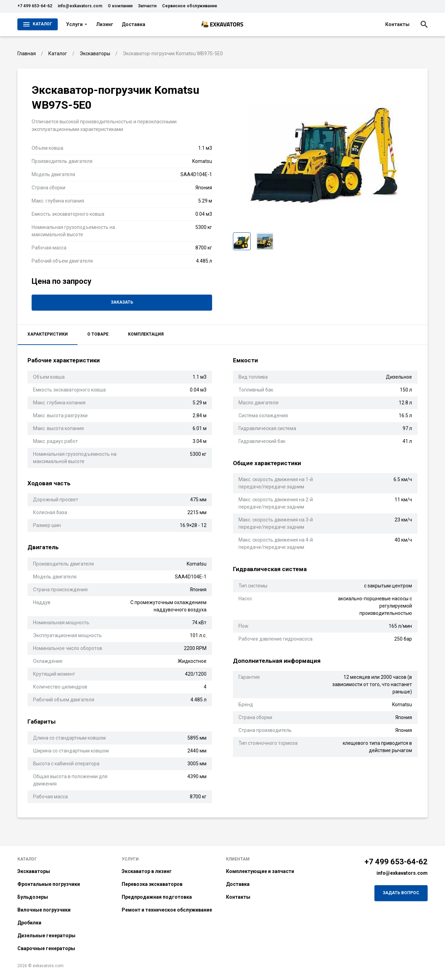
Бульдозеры (33, 897)
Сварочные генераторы (46, 948)
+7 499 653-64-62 (35, 6)
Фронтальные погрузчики (49, 884)
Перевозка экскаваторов (152, 884)
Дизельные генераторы (46, 936)
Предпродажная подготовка (157, 897)
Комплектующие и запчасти (260, 871)
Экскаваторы (34, 871)
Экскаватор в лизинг (147, 871)
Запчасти (147, 6)
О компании (120, 6)
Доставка (133, 24)
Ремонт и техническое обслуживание (167, 910)
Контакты (397, 24)
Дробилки (29, 923)
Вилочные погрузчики (44, 910)
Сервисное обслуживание (190, 6)
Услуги (77, 24)
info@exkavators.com (80, 6)
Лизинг (105, 24)
